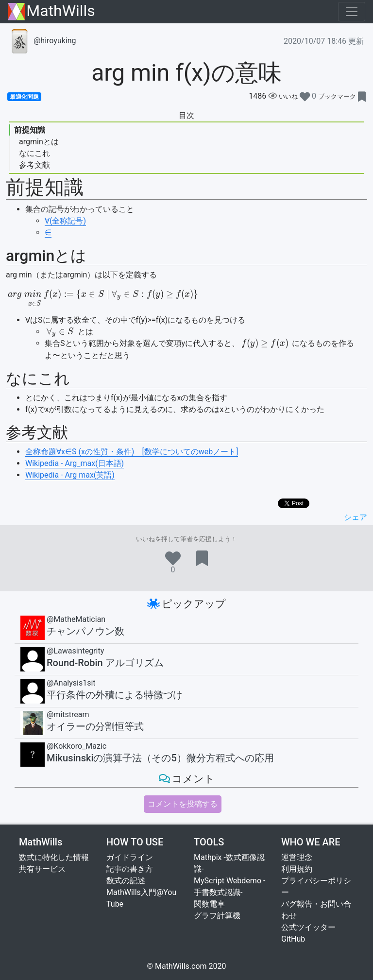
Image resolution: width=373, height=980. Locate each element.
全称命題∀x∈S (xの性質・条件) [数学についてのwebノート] (132, 452)
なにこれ (34, 153)
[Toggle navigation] (352, 12)
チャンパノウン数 (85, 631)
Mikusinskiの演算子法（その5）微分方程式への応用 (160, 758)
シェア (356, 517)
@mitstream (68, 714)
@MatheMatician (76, 619)
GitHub (293, 939)
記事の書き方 (130, 869)
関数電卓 (209, 904)
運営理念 (297, 857)
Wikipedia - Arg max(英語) (70, 475)
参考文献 (34, 165)
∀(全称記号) (65, 221)
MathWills (51, 11)
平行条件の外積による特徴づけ (115, 695)
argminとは (39, 142)
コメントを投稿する (183, 804)
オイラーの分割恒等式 (95, 726)
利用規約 (297, 869)
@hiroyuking (42, 41)
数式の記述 (126, 881)
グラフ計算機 (217, 916)
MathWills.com (181, 966)
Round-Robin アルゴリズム (105, 663)
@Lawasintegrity (75, 651)
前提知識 (30, 130)
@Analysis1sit (71, 683)
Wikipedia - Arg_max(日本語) (75, 463)
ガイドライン (130, 857)
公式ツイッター (308, 927)
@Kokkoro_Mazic (76, 746)
